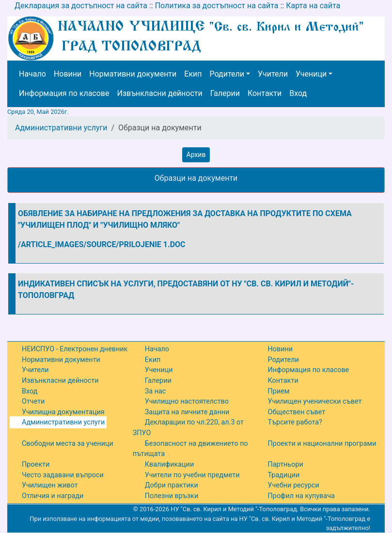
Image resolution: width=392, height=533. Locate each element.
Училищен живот (50, 485)
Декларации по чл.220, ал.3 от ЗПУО (188, 428)
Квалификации (169, 464)
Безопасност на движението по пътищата (190, 449)
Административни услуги (61, 128)
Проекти (36, 464)
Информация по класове (64, 93)
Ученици (311, 74)
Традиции (284, 475)
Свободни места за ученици (68, 444)
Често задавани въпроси (63, 475)
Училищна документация (63, 412)
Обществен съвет (297, 412)
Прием (279, 391)
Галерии (225, 93)
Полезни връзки (172, 496)
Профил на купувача (301, 496)
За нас (156, 391)
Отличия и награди (53, 496)
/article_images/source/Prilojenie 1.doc (102, 244)
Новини (68, 74)
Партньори (286, 464)
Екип (193, 74)
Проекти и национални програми (322, 444)
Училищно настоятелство (187, 401)
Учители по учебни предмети (192, 475)
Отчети (33, 401)
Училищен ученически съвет (315, 401)
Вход (298, 93)
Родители (227, 74)
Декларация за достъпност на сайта (81, 6)
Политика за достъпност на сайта (217, 6)
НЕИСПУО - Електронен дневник (75, 349)
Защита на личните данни (187, 412)
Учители (273, 74)
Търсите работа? (295, 422)
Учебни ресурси (294, 485)
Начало (32, 74)
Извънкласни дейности (159, 93)
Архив (196, 155)
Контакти (265, 93)
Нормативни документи (133, 74)
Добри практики (172, 485)
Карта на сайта (313, 6)
